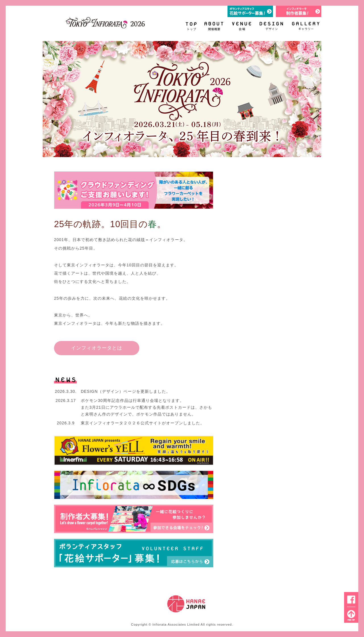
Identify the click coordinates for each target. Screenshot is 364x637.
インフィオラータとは (97, 348)
